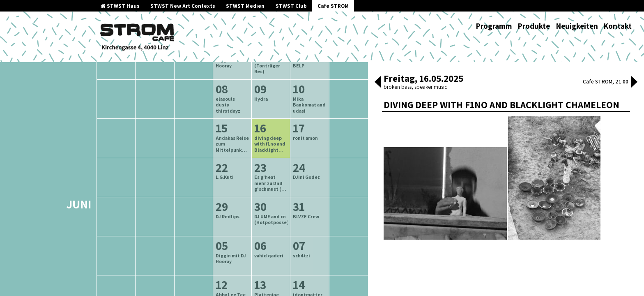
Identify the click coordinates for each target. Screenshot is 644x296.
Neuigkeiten (577, 26)
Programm (494, 26)
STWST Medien (245, 6)
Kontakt (618, 26)
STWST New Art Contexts (183, 6)
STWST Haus (120, 6)
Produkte (534, 26)
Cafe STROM (333, 6)
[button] (378, 83)
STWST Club (291, 6)
